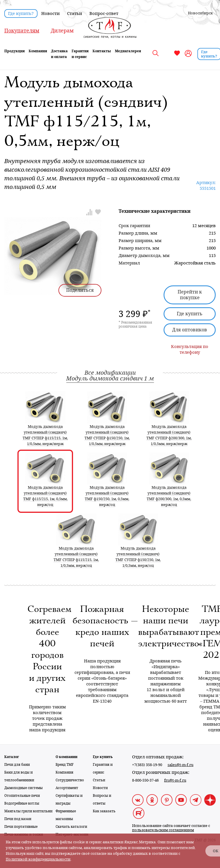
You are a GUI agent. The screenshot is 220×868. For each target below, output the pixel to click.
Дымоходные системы (23, 788)
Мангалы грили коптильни (28, 811)
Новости (50, 13)
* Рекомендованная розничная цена (135, 324)
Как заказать (104, 811)
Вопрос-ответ (104, 13)
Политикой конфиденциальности (38, 859)
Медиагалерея (128, 51)
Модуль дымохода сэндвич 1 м (110, 378)
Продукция (14, 51)
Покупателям (22, 31)
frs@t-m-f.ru (175, 780)
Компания (38, 51)
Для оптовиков (190, 330)
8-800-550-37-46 (145, 780)
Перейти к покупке (190, 295)
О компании (66, 757)
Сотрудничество (70, 780)
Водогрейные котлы (22, 803)
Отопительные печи (22, 796)
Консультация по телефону (190, 349)
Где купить (190, 314)
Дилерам (62, 31)
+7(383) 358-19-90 (147, 765)
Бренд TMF (65, 765)
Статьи (74, 13)
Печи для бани (17, 765)
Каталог (12, 757)
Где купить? (21, 13)
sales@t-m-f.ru (180, 765)
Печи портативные (21, 827)
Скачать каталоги (71, 827)
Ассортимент (67, 788)
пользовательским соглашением (163, 830)
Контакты (102, 51)
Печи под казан (18, 819)
